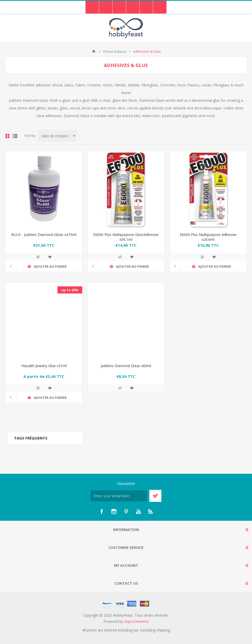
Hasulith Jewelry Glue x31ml (44, 366)
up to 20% (70, 290)
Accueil (94, 51)
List (15, 136)
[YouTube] (138, 512)
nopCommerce (136, 621)
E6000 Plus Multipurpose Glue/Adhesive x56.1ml (126, 237)
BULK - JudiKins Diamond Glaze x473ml (44, 235)
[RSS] (151, 512)
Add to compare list (38, 257)
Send (155, 496)
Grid (7, 136)
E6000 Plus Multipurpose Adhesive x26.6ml (208, 237)
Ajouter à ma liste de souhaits (50, 257)
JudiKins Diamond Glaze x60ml (126, 366)
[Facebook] (102, 512)
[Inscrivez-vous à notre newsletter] (119, 496)
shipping (163, 630)
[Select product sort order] (57, 136)
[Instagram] (114, 512)
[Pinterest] (126, 512)
